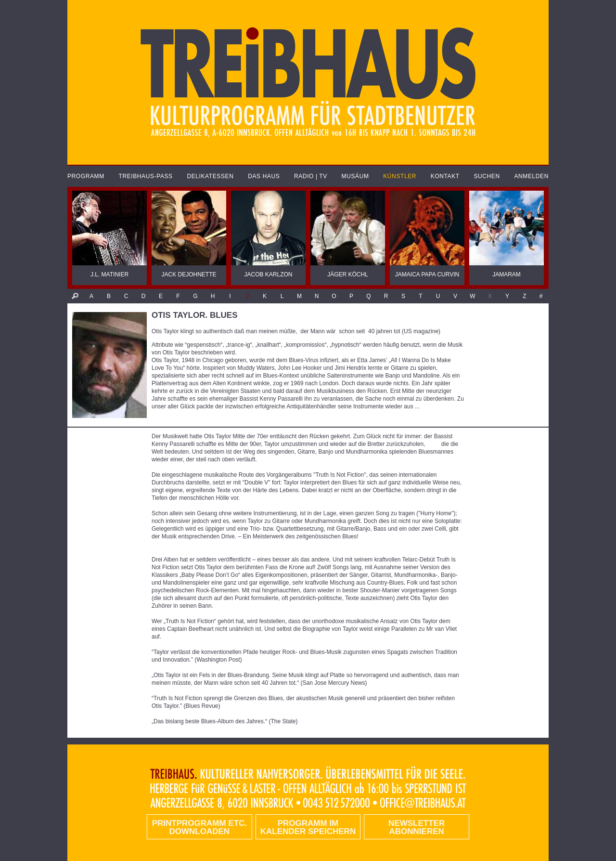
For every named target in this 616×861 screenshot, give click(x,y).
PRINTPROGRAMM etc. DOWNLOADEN (199, 827)
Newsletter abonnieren (417, 827)
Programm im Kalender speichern (308, 827)
